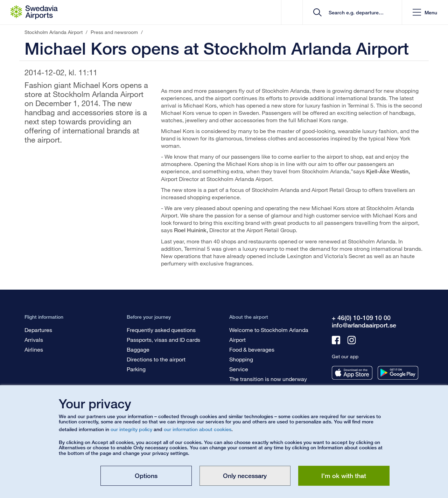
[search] (355, 12)
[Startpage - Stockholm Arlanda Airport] (34, 12)
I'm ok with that (344, 476)
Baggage (138, 349)
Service (239, 369)
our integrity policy (131, 429)
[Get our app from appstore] (352, 373)
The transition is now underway (268, 379)
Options (146, 476)
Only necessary (245, 476)
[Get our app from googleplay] (398, 373)
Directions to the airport (156, 359)
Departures (38, 330)
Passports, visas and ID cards (163, 340)
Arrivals (34, 340)
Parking (136, 369)
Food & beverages (252, 349)
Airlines (34, 349)
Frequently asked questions (161, 330)
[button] (425, 12)
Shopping (241, 359)
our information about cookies (198, 429)
